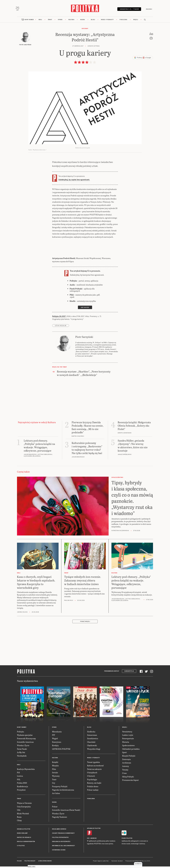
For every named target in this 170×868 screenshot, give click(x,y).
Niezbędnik (22, 758)
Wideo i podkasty (107, 22)
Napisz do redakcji (24, 839)
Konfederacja (22, 788)
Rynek (60, 22)
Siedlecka (91, 733)
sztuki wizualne (61, 328)
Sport (124, 754)
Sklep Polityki (128, 778)
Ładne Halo (106, 863)
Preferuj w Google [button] (143, 60)
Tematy (125, 772)
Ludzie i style (128, 737)
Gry (54, 785)
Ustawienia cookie (59, 852)
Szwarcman (92, 737)
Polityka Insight (30, 863)
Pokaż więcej (85, 623)
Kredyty (55, 747)
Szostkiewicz (93, 740)
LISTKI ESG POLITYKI (61, 751)
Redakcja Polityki (24, 831)
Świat (50, 22)
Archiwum (127, 765)
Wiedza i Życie (23, 747)
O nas (124, 775)
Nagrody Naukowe (60, 819)
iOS (88, 840)
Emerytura (57, 744)
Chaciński (91, 744)
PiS (18, 774)
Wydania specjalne (25, 737)
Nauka (83, 22)
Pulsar (55, 808)
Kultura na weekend (95, 768)
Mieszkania (57, 733)
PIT (54, 737)
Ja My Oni (21, 754)
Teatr (54, 781)
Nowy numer (29, 22)
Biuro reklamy (22, 835)
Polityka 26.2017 (59, 318)
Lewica (20, 778)
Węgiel (55, 740)
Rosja (19, 819)
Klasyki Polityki (129, 758)
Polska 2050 (22, 785)
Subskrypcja (129, 673)
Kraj (40, 22)
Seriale (55, 774)
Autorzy (126, 768)
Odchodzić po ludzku (131, 751)
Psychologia (92, 781)
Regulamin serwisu (59, 831)
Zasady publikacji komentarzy (63, 835)
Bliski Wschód (23, 815)
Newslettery (127, 733)
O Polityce (21, 848)
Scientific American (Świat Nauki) (66, 812)
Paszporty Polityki (60, 788)
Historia (126, 744)
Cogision (100, 863)
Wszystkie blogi (94, 751)
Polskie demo (93, 788)
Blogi (93, 22)
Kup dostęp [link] (85, 309)
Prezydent (21, 792)
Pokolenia (123, 22)
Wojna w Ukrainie (24, 805)
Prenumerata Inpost (112, 673)
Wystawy (85, 30)
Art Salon (56, 795)
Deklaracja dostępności (61, 843)
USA (19, 812)
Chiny (19, 822)
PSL (19, 781)
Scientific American (25, 744)
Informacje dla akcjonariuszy (63, 848)
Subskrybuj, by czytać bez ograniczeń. (74, 182)
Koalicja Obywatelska (26, 771)
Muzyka (55, 768)
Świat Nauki (22, 751)
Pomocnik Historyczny (26, 740)
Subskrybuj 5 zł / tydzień (128, 10)
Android (94, 840)
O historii (91, 778)
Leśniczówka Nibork (45, 863)
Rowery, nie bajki (94, 785)
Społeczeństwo (128, 747)
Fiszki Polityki (127, 840)
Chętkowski (92, 747)
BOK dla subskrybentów (26, 843)
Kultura (71, 22)
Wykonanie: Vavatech (117, 863)
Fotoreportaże (128, 740)
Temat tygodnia (93, 764)
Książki (55, 764)
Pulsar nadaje (93, 792)
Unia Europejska (24, 808)
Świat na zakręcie (94, 771)
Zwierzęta (126, 761)
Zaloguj (148, 10)
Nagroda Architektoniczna (63, 792)
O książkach (92, 774)
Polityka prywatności (60, 839)
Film (54, 771)
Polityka (20, 733)
